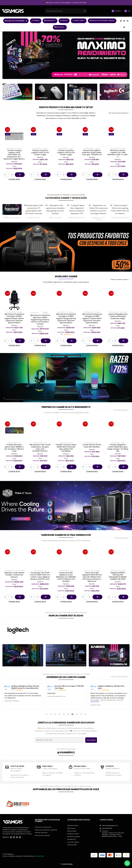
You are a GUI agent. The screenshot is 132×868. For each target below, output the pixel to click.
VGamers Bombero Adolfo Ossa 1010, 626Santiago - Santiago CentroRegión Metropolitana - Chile (112, 834)
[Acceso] (117, 11)
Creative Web (39, 856)
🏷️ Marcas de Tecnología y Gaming (102, 21)
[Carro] (127, 11)
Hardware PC (72, 839)
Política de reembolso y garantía (46, 830)
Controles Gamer (73, 842)
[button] (46, 714)
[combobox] (66, 11)
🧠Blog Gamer (60, 27)
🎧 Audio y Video (79, 21)
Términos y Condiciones (43, 827)
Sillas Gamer (71, 828)
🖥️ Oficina (64, 21)
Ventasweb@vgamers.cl (109, 825)
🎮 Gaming (36, 21)
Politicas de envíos (41, 833)
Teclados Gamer (73, 825)
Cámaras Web (72, 845)
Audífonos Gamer (73, 834)
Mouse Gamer (72, 831)
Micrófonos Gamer (74, 837)
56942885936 (106, 828)
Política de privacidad (42, 835)
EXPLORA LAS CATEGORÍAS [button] (16, 21)
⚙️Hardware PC (50, 21)
